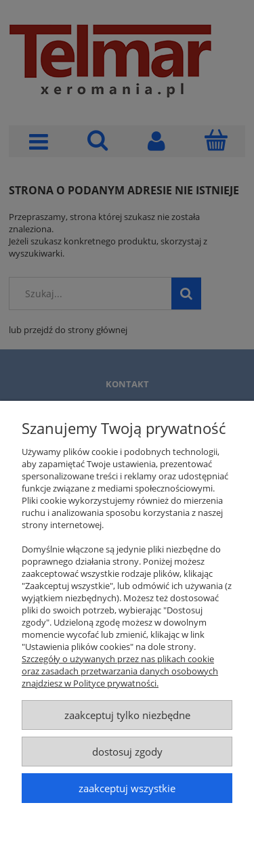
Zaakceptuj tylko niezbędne (127, 715)
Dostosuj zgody (127, 752)
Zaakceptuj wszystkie (127, 788)
